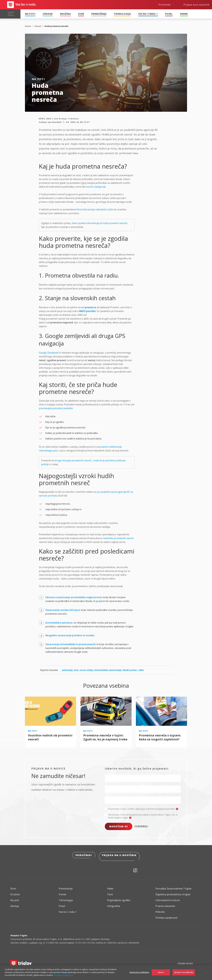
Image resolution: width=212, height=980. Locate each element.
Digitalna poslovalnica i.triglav (173, 892)
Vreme (184, 14)
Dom (81, 14)
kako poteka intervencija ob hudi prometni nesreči (100, 223)
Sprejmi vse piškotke (184, 972)
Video (110, 887)
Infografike (114, 904)
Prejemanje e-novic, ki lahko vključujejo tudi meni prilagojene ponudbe (143, 809)
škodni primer (130, 670)
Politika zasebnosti (167, 916)
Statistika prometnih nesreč (118, 538)
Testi (110, 892)
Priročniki (83, 856)
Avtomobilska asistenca (59, 623)
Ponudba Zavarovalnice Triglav (174, 887)
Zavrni (161, 972)
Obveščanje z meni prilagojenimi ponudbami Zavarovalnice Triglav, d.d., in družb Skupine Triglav (143, 816)
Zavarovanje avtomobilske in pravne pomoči (70, 644)
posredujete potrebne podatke (56, 408)
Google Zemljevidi (49, 353)
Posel (169, 14)
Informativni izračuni (168, 898)
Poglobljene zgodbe (119, 898)
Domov (28, 26)
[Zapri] (207, 972)
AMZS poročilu (87, 311)
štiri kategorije (98, 187)
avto (76, 670)
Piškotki (160, 910)
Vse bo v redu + (148, 14)
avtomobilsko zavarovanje (108, 670)
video (141, 670)
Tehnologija (122, 14)
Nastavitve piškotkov (139, 972)
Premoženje (99, 14)
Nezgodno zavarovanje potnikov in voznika (70, 635)
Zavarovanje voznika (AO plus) (63, 610)
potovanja (67, 670)
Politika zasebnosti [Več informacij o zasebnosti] (64, 975)
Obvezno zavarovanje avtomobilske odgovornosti (74, 597)
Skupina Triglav (19, 933)
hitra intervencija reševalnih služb (95, 209)
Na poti (30, 14)
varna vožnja (86, 670)
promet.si (91, 307)
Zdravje (48, 14)
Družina (65, 14)
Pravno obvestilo (165, 904)
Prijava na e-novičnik (120, 856)
